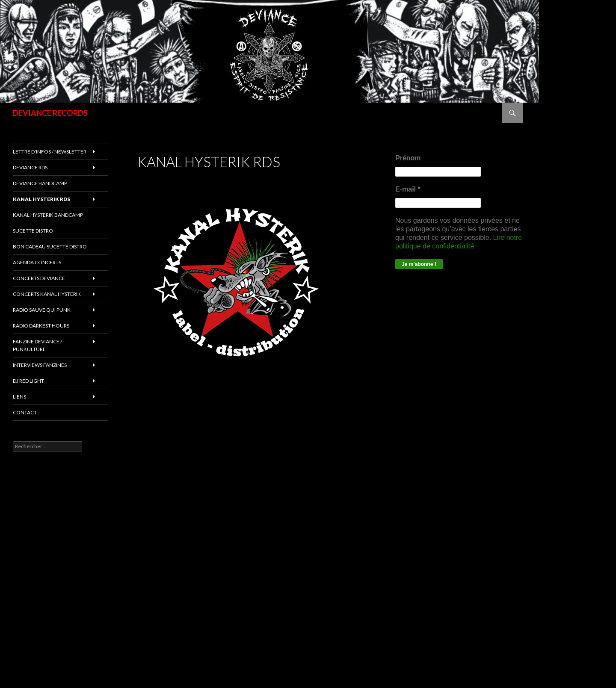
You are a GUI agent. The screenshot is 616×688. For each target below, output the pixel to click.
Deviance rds (30, 167)
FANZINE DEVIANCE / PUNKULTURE (37, 345)
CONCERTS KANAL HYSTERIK (47, 294)
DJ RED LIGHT (28, 381)
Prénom (408, 158)
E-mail (408, 189)
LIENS (19, 397)
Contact (25, 412)
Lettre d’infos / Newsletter (50, 152)
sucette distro (33, 231)
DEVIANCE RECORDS (50, 113)
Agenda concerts (37, 262)
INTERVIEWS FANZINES (40, 365)
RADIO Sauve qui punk (42, 310)
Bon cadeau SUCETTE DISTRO (50, 247)
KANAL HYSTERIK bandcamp (48, 215)
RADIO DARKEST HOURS (41, 326)
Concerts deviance (39, 278)
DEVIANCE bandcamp (40, 183)
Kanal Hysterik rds (41, 199)
